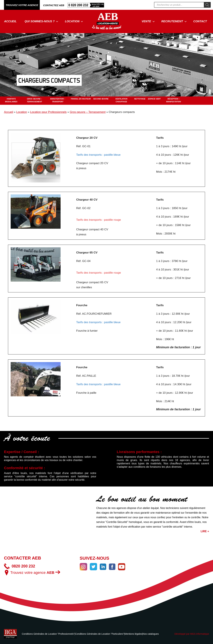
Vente (148, 21)
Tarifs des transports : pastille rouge (99, 220)
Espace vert (154, 99)
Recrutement (174, 21)
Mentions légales (133, 634)
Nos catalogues (151, 634)
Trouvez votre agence (35, 573)
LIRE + (205, 531)
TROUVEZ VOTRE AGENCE (22, 5)
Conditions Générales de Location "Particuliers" (100, 634)
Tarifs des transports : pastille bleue (98, 155)
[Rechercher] (207, 5)
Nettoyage (140, 99)
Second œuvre (101, 99)
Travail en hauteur (81, 99)
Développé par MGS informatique (192, 634)
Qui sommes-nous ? (41, 21)
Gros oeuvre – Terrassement (88, 112)
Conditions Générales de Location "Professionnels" (48, 634)
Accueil (10, 21)
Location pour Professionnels (48, 112)
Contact (200, 21)
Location (74, 21)
